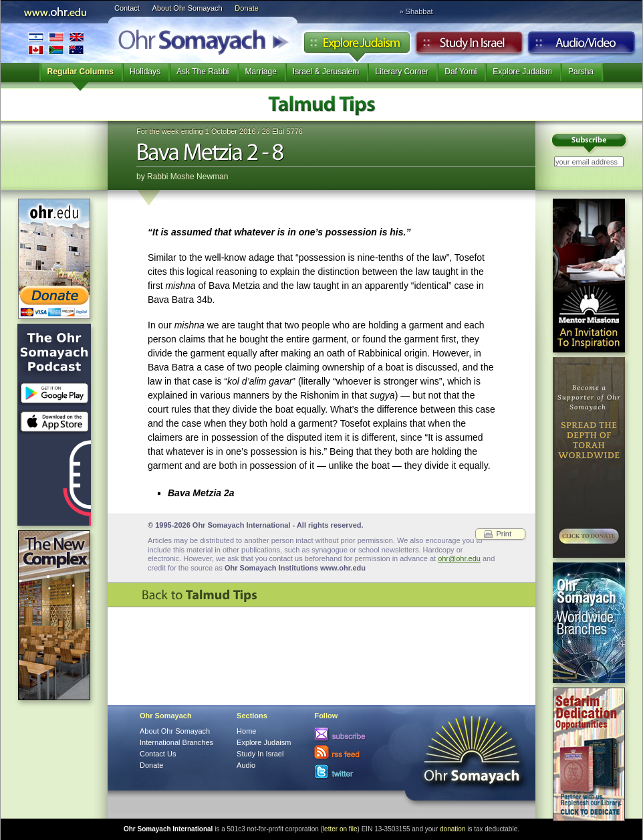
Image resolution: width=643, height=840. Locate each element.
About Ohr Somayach (187, 8)
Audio (582, 46)
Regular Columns (81, 72)
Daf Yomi (461, 72)
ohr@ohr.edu (459, 558)
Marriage (261, 72)
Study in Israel (469, 46)
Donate (246, 8)
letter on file (340, 829)
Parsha (581, 72)
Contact (127, 8)
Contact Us (158, 754)
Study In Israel (260, 754)
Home (246, 731)
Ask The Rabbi (203, 72)
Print (504, 534)
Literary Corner (402, 72)
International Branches (56, 43)
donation (453, 829)
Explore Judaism (357, 46)
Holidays (145, 72)
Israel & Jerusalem (326, 72)
